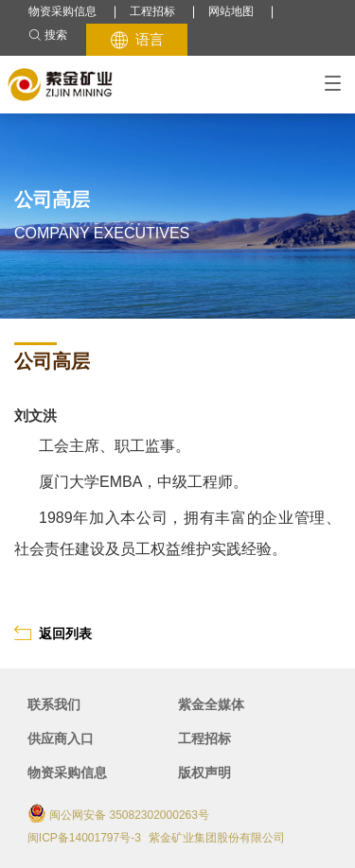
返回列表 (53, 633)
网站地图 (231, 11)
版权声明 (204, 773)
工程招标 (152, 11)
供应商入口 (61, 738)
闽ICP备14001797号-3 (84, 838)
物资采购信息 (62, 11)
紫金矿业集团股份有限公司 (217, 838)
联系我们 (54, 704)
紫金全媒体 (211, 704)
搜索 (48, 35)
